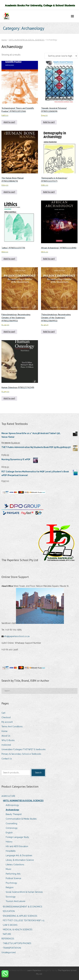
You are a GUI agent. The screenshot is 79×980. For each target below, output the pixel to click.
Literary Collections (15, 865)
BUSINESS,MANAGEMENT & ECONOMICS (23, 907)
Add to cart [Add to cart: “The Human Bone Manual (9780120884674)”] (9, 192)
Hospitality (11, 851)
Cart (3, 713)
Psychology (11, 883)
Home (4, 40)
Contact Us (7, 759)
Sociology (11, 897)
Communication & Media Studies (21, 819)
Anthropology (12, 805)
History (9, 842)
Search (38, 773)
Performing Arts (13, 874)
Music (9, 869)
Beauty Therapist (14, 814)
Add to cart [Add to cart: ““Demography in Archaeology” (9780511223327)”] (49, 192)
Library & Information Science (20, 860)
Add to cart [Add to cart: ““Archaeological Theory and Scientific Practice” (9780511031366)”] (9, 122)
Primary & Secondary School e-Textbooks (21, 754)
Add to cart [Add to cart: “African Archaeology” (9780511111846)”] (49, 259)
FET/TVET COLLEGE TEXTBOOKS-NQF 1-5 (24, 920)
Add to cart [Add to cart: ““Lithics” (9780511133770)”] (9, 259)
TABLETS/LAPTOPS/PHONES (17, 943)
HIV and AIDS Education (17, 846)
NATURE (7, 934)
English (9, 833)
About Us (6, 736)
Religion (10, 887)
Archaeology (12, 810)
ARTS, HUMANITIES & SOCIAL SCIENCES (26, 40)
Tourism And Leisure (15, 901)
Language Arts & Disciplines (19, 855)
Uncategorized (9, 952)
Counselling (11, 823)
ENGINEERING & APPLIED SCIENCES (20, 916)
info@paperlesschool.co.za (17, 636)
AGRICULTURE (8, 796)
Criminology (12, 828)
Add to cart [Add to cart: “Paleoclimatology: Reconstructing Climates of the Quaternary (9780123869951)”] (9, 332)
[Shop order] (61, 56)
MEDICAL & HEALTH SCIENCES (18, 930)
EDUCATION (9, 911)
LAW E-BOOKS (10, 925)
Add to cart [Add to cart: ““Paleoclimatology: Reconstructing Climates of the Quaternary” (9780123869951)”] (49, 332)
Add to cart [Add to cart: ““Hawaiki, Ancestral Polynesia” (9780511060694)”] (49, 122)
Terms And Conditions (12, 727)
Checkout (6, 717)
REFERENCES (8, 939)
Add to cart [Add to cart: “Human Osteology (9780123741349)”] (9, 398)
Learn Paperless (34, 970)
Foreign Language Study (17, 837)
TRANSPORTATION (12, 948)
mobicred (6, 745)
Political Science (13, 878)
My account (7, 722)
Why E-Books (8, 740)
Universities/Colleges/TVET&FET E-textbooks (24, 749)
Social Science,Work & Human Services (24, 892)
